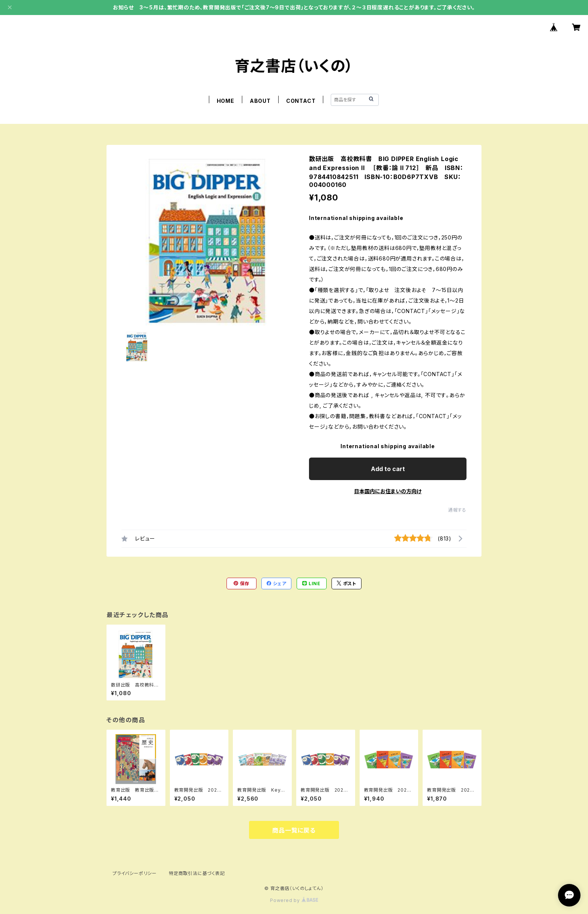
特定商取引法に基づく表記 (197, 873)
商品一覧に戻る (294, 830)
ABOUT (260, 101)
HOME (226, 101)
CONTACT (301, 101)
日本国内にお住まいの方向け (388, 491)
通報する (457, 510)
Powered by (294, 900)
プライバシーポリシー (135, 873)
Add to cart (388, 469)
